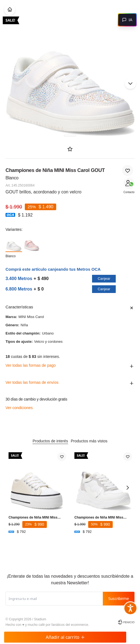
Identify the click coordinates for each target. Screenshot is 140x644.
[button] (130, 83)
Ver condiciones (19, 408)
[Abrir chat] (127, 20)
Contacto (129, 192)
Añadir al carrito (65, 637)
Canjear (104, 279)
